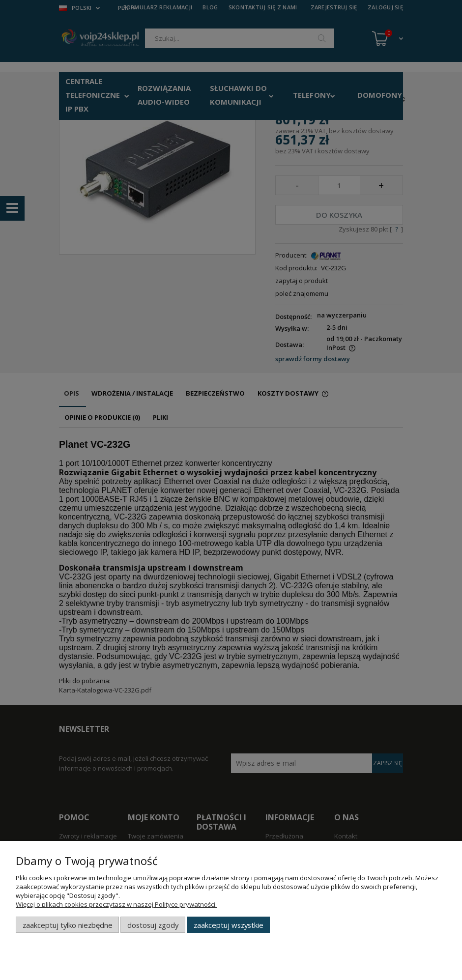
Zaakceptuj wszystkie (229, 925)
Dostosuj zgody (153, 925)
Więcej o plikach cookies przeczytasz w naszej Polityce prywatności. (116, 904)
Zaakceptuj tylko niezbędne (68, 925)
